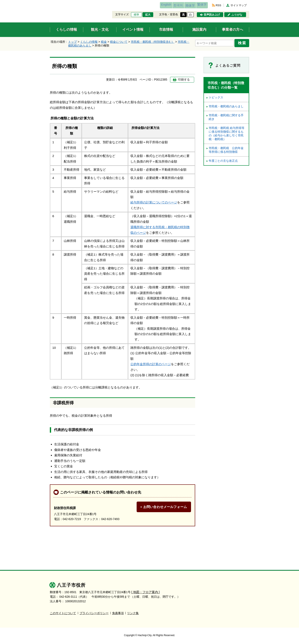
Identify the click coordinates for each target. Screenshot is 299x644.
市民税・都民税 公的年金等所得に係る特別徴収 (226, 150)
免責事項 (118, 613)
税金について (119, 42)
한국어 (167, 5)
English (150, 5)
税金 (104, 42)
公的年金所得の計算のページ (151, 364)
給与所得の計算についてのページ (154, 202)
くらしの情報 (89, 42)
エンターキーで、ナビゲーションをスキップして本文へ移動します (50, 3)
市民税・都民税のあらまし (226, 106)
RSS (218, 5)
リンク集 (133, 613)
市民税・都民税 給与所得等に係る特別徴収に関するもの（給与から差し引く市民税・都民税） (227, 134)
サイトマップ (239, 5)
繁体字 (200, 5)
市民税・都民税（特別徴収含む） (153, 42)
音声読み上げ (212, 15)
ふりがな (237, 15)
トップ (72, 42)
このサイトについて (63, 613)
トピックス (216, 97)
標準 (136, 15)
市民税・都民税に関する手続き (226, 117)
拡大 (148, 15)
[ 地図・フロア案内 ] (145, 592)
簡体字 (183, 6)
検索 (243, 42)
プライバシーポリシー (94, 613)
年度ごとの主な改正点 (223, 161)
